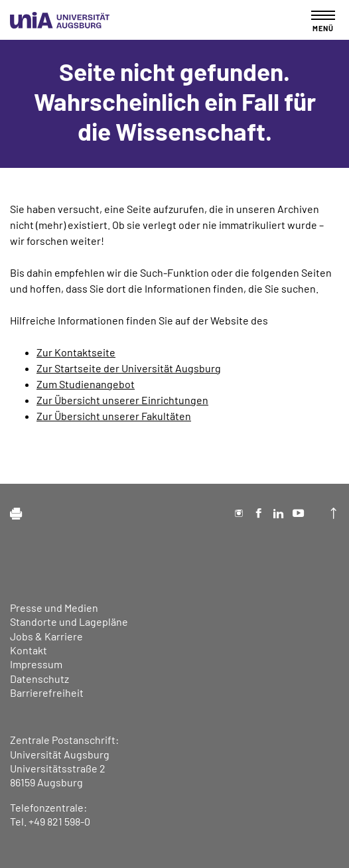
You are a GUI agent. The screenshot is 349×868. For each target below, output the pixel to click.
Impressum (36, 664)
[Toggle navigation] (323, 21)
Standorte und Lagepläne (69, 621)
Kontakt (29, 650)
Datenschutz (39, 679)
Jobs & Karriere (46, 636)
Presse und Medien (54, 608)
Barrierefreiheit (47, 692)
